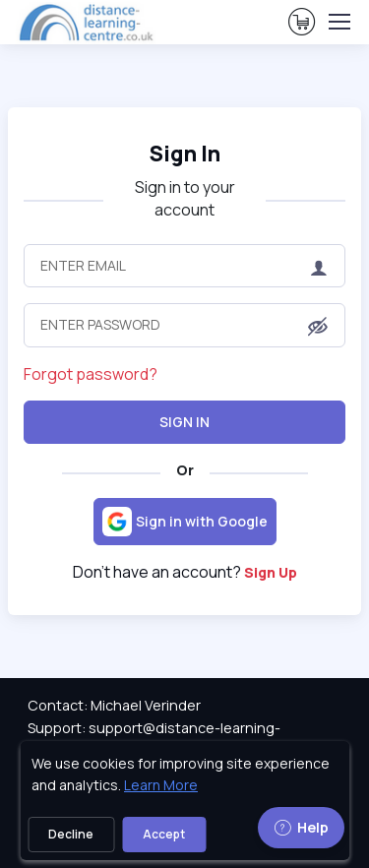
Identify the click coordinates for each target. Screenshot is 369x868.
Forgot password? (91, 374)
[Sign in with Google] (185, 522)
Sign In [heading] (185, 153)
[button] (318, 327)
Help (301, 827)
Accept (164, 834)
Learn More (161, 785)
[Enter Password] (184, 325)
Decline (71, 834)
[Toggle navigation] (338, 22)
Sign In (184, 422)
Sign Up (271, 572)
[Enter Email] (184, 266)
